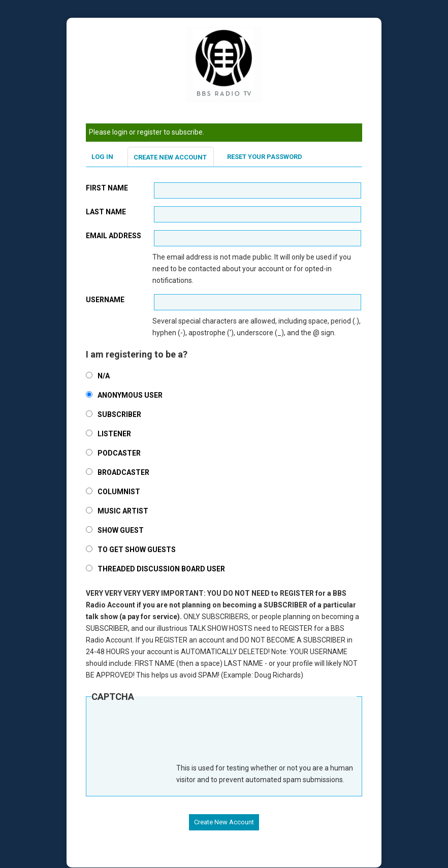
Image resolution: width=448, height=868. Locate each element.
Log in (102, 157)
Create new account (170, 157)
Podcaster (119, 453)
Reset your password (265, 157)
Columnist (119, 492)
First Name (107, 188)
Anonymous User (130, 395)
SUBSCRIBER (119, 414)
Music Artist (123, 511)
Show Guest (121, 530)
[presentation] (169, 737)
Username (105, 300)
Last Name (106, 212)
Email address (114, 236)
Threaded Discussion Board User (161, 569)
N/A (104, 376)
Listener (114, 434)
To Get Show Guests (137, 550)
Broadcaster (123, 472)
